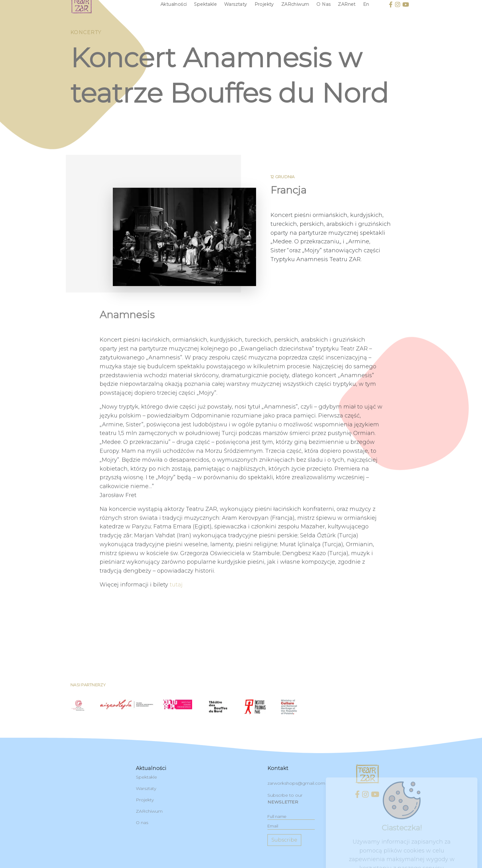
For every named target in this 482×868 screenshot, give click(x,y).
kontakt (278, 768)
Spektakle (146, 777)
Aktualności (151, 768)
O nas (142, 823)
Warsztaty (146, 788)
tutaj (176, 611)
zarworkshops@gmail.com (296, 783)
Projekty (145, 800)
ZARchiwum (149, 811)
